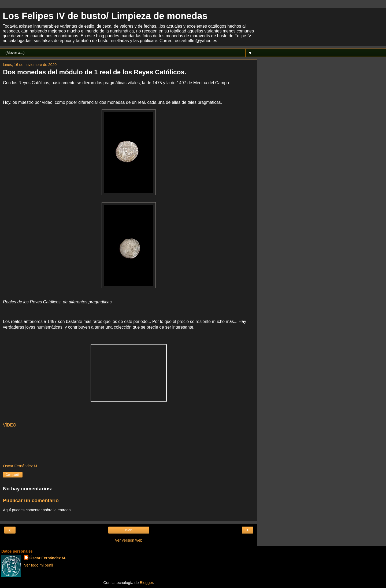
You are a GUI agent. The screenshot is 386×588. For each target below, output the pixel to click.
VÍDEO (10, 425)
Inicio (129, 530)
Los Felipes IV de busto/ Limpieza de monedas (105, 16)
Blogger (146, 583)
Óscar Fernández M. (48, 558)
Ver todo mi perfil (39, 565)
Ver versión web (129, 540)
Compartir (13, 475)
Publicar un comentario (31, 500)
